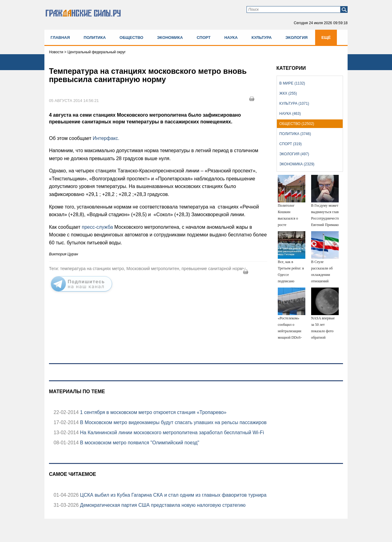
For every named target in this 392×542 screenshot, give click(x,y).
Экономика (170, 38)
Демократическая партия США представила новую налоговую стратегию (162, 505)
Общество (131, 38)
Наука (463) (290, 114)
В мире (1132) (292, 83)
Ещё (326, 38)
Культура (262, 38)
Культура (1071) (294, 104)
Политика (95, 38)
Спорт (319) (290, 144)
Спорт (204, 38)
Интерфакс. (105, 138)
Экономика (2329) (297, 164)
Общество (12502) (297, 124)
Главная (60, 38)
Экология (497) (294, 154)
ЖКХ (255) (288, 93)
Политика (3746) (295, 134)
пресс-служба (98, 227)
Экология (296, 38)
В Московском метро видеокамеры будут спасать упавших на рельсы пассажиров (173, 422)
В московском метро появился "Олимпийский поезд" (139, 443)
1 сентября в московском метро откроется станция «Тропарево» (153, 412)
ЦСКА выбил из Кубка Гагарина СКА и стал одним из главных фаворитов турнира (173, 495)
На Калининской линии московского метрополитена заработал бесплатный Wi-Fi (171, 433)
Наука (231, 38)
